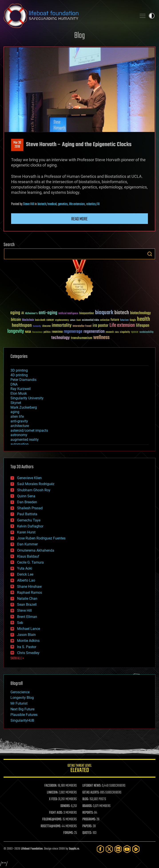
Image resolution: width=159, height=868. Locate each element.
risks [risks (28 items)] (117, 332)
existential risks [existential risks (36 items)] (90, 320)
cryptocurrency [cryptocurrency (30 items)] (62, 320)
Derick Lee (25, 574)
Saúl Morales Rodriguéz (36, 484)
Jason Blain (26, 635)
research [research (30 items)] (110, 332)
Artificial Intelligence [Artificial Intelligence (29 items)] (68, 314)
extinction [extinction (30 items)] (105, 320)
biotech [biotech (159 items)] (122, 313)
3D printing (19, 370)
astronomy (19, 435)
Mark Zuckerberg (24, 407)
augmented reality (25, 440)
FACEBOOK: (51, 786)
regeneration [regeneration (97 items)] (94, 332)
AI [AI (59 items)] (23, 313)
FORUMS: (68, 833)
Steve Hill (29, 204)
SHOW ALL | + (17, 658)
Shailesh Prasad (30, 508)
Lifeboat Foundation (32, 849)
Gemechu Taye (29, 520)
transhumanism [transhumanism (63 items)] (81, 338)
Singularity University (27, 398)
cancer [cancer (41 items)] (50, 320)
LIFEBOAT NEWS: (92, 786)
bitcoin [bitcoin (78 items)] (16, 320)
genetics (63, 204)
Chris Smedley (28, 653)
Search (150, 254)
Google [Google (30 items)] (133, 320)
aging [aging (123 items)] (15, 313)
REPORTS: (88, 813)
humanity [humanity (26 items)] (37, 326)
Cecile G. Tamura (30, 562)
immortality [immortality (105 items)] (62, 325)
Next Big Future (22, 709)
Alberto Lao (26, 580)
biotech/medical (47, 204)
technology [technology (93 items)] (61, 338)
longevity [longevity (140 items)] (16, 331)
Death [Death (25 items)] (79, 320)
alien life (17, 416)
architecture (20, 426)
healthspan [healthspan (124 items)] (22, 326)
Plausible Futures (24, 715)
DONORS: (65, 806)
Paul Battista (27, 514)
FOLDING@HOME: (52, 819)
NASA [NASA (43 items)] (28, 332)
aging (15, 412)
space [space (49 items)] (135, 332)
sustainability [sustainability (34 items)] (146, 332)
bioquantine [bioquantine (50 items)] (87, 313)
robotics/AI (93, 204)
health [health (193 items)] (144, 319)
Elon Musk (19, 393)
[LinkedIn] (118, 849)
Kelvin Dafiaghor (30, 526)
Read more (79, 219)
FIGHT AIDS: (56, 813)
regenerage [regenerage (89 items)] (73, 332)
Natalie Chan (27, 599)
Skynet (16, 403)
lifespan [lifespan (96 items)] (143, 326)
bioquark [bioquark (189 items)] (104, 313)
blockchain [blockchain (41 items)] (28, 320)
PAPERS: (87, 826)
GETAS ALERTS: (91, 793)
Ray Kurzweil (21, 389)
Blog (79, 36)
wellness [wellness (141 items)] (101, 338)
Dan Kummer (27, 544)
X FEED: (53, 799)
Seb (20, 623)
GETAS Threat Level (79, 769)
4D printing (19, 375)
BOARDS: (87, 806)
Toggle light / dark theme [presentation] (152, 16)
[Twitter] (109, 849)
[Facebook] (100, 849)
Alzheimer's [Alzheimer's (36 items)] (31, 314)
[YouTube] (127, 849)
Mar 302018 (17, 145)
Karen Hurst (26, 532)
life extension (77, 204)
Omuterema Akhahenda (36, 550)
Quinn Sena (26, 496)
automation (20, 444)
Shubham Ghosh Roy (34, 490)
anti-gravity (19, 421)
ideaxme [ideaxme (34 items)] (46, 326)
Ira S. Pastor (27, 647)
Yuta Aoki (25, 568)
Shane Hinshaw (29, 587)
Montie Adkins (28, 641)
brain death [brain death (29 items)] (40, 320)
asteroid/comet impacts (29, 430)
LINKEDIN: (52, 793)
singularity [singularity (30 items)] (125, 332)
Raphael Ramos (30, 593)
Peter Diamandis (23, 380)
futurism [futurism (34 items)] (124, 320)
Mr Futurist (19, 703)
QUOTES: (87, 833)
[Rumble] (136, 849)
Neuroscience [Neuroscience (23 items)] (37, 332)
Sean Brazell (27, 604)
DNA (14, 384)
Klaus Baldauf (28, 556)
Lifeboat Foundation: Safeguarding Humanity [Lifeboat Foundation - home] (68, 16)
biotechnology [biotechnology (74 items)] (140, 313)
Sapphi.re (74, 849)
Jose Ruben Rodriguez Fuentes (41, 538)
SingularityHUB (22, 720)
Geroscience (20, 692)
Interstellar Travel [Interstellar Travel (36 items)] (82, 326)
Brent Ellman (27, 617)
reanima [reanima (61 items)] (57, 332)
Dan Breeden (27, 502)
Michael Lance (29, 629)
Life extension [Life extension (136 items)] (122, 325)
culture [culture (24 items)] (73, 320)
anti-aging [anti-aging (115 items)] (48, 313)
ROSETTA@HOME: (51, 826)
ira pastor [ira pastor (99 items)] (100, 326)
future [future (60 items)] (115, 320)
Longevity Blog (22, 698)
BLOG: (86, 799)
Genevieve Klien (29, 478)
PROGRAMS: (89, 819)
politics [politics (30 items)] (47, 332)
